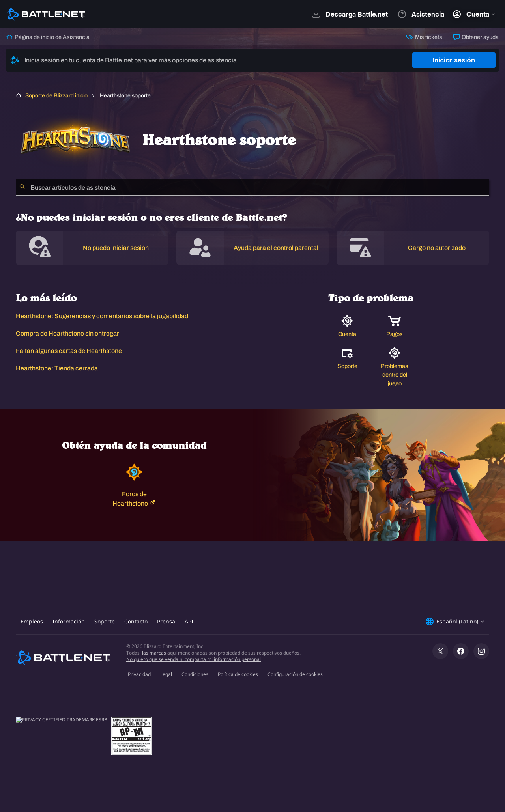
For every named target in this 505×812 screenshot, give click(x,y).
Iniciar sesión (454, 60)
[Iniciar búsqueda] (22, 187)
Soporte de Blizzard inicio (56, 96)
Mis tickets (424, 37)
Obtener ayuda (476, 37)
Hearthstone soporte (125, 96)
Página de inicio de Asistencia (48, 37)
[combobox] (252, 187)
